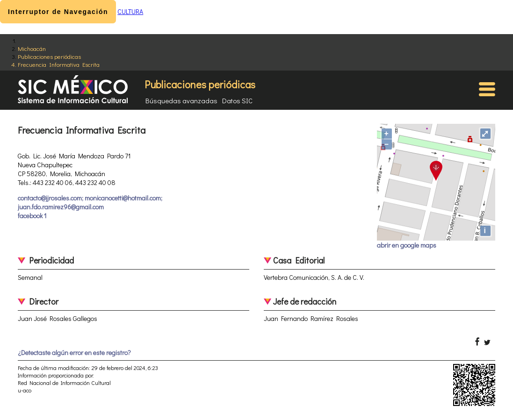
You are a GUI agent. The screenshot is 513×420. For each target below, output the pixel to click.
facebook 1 (32, 216)
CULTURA (130, 11)
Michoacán (32, 48)
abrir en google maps (407, 245)
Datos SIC (237, 100)
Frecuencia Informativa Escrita (59, 64)
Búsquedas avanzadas (181, 100)
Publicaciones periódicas (49, 56)
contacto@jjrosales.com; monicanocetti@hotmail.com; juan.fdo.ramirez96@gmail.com (90, 202)
